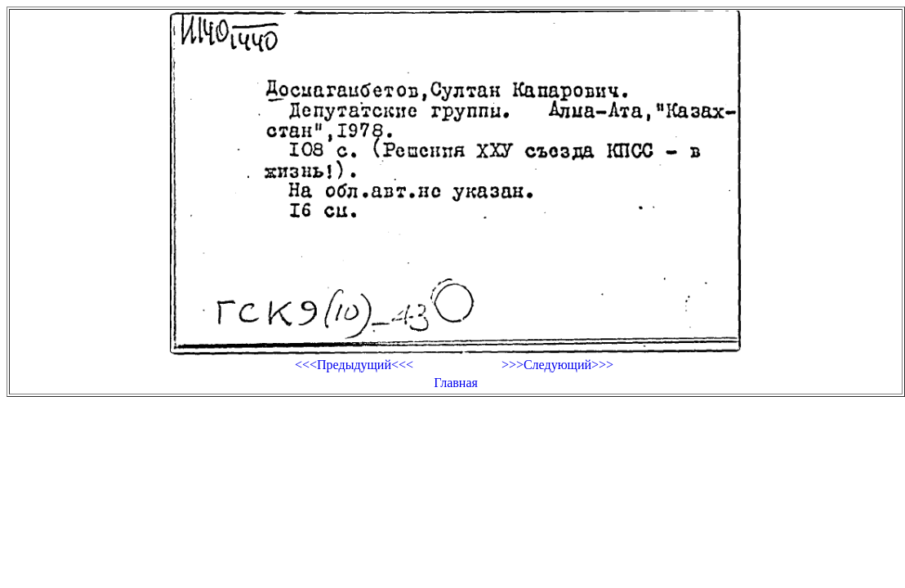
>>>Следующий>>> (557, 365)
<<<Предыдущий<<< (354, 365)
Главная (456, 383)
